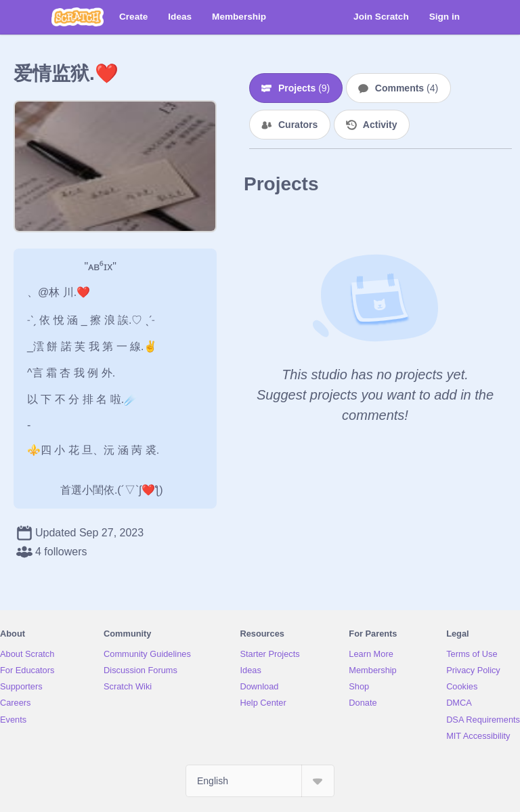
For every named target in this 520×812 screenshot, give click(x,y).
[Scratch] (78, 17)
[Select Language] (260, 781)
